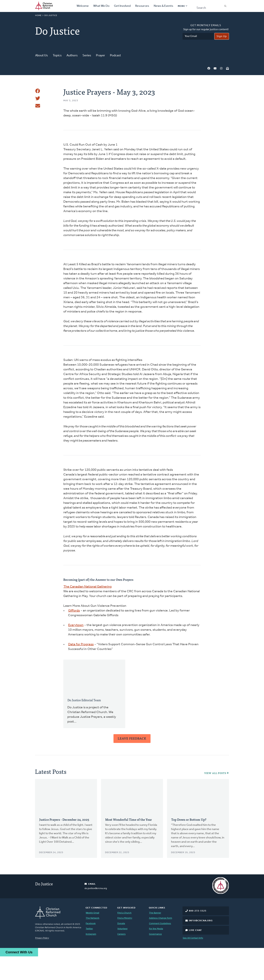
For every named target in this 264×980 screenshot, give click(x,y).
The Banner (155, 937)
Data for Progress (81, 668)
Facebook (209, 69)
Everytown (76, 649)
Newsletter (227, 69)
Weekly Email (92, 937)
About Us (42, 56)
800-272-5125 (198, 935)
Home (38, 16)
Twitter (89, 952)
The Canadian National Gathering (88, 610)
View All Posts (215, 797)
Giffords (74, 634)
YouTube (215, 69)
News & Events (163, 6)
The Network (93, 942)
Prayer (101, 56)
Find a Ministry (125, 942)
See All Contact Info (193, 962)
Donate (121, 947)
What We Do (101, 6)
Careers (121, 958)
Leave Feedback (132, 762)
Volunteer (122, 952)
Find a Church (124, 937)
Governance (155, 958)
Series (87, 56)
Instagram (221, 69)
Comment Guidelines (160, 947)
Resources (142, 6)
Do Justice (51, 16)
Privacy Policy (42, 962)
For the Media (156, 952)
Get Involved (122, 6)
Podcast (115, 56)
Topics (57, 56)
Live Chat (195, 954)
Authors (72, 56)
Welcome (83, 6)
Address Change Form (161, 942)
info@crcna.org (201, 944)
